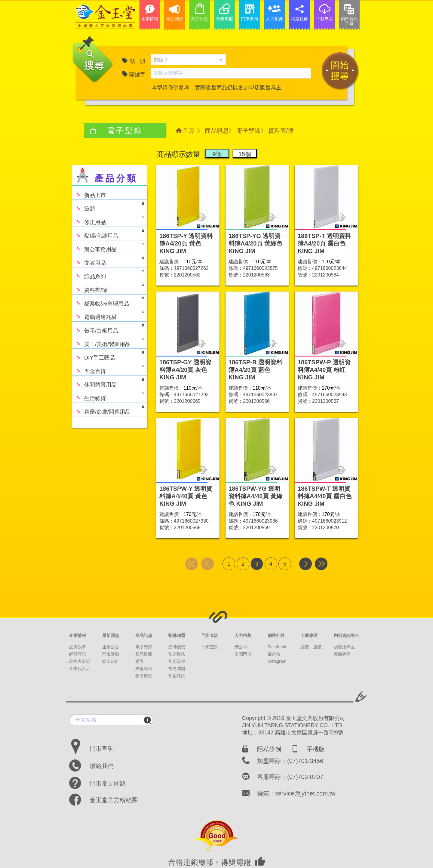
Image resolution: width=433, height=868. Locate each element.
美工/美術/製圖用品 (108, 341)
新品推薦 (144, 654)
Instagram (277, 661)
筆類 (108, 206)
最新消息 (111, 635)
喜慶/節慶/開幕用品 (108, 409)
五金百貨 (108, 368)
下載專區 (309, 635)
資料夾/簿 (108, 287)
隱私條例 (269, 749)
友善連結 (144, 669)
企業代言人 (80, 669)
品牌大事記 (80, 661)
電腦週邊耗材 (108, 314)
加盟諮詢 (177, 676)
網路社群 (276, 635)
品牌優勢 (177, 647)
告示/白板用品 (108, 328)
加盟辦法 (177, 654)
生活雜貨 (108, 395)
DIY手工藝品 (108, 355)
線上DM (110, 661)
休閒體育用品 (108, 382)
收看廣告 (144, 676)
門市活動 (111, 654)
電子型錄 (248, 131)
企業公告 (111, 647)
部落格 (274, 654)
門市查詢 (210, 635)
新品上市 (89, 192)
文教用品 (108, 260)
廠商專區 (342, 654)
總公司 (241, 647)
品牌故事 (78, 647)
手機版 (316, 749)
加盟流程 (177, 661)
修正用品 (108, 219)
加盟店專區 (344, 647)
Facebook (277, 647)
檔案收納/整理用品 (108, 301)
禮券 (140, 661)
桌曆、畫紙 (311, 647)
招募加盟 (177, 635)
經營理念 (78, 654)
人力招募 (243, 635)
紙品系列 (108, 274)
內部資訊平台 (346, 635)
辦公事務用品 (108, 247)
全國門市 (243, 654)
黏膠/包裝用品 (108, 233)
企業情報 (78, 635)
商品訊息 (217, 131)
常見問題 (177, 669)
